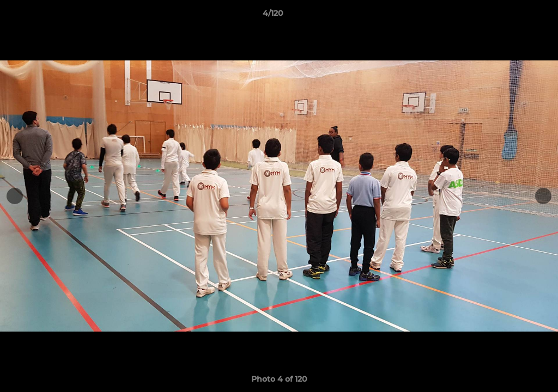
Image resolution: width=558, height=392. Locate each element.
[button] (512, 16)
